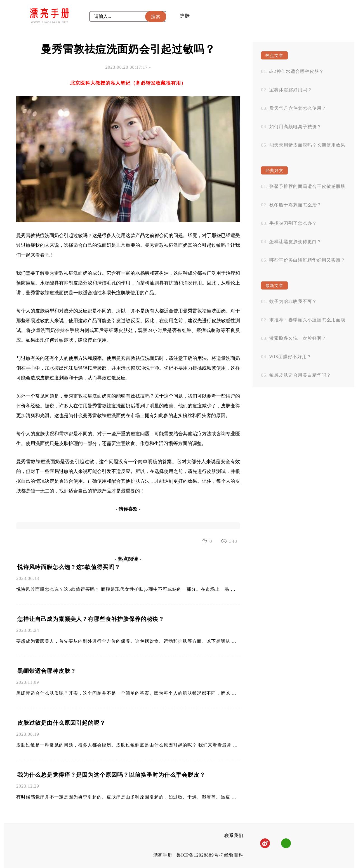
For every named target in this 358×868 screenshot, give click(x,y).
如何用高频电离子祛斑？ (295, 127)
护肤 (185, 16)
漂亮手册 (163, 855)
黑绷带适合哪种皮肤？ (47, 671)
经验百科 (234, 855)
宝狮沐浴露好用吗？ (291, 90)
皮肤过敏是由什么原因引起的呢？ (61, 723)
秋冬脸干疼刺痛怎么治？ (295, 205)
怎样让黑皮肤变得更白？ (295, 242)
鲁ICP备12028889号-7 (200, 855)
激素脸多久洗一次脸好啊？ (298, 338)
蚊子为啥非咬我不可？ (293, 301)
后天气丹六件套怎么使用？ (298, 108)
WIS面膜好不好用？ (290, 357)
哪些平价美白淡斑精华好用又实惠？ (307, 260)
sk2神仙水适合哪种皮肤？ (297, 71)
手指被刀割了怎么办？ (293, 223)
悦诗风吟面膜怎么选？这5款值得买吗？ (69, 567)
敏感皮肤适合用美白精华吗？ (300, 375)
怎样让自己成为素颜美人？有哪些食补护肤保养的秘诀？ (91, 619)
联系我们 (234, 835)
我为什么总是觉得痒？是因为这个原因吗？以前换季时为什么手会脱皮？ (111, 775)
